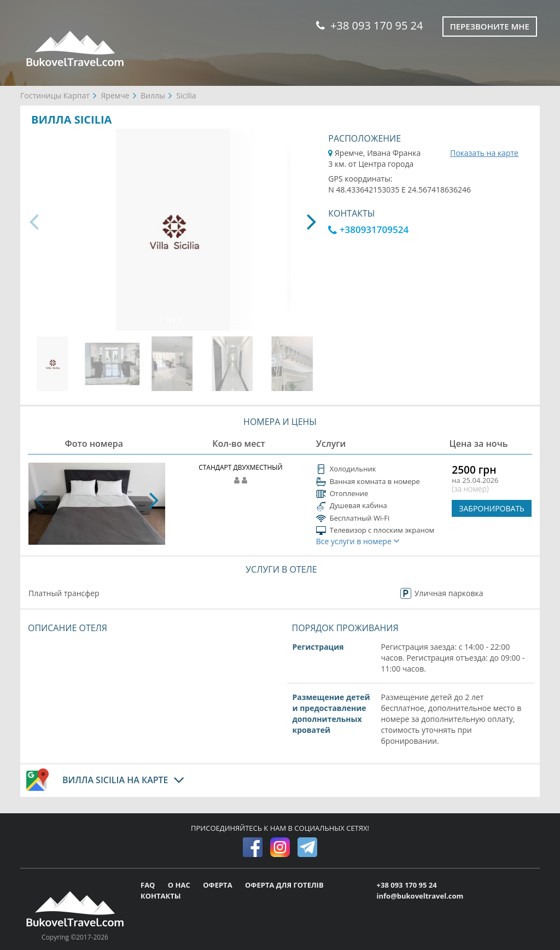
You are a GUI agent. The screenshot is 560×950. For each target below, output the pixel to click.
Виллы (153, 95)
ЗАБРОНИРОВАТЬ (492, 508)
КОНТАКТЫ (161, 896)
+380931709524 (368, 229)
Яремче (115, 95)
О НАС (180, 885)
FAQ (149, 885)
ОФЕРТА (218, 885)
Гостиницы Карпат (55, 95)
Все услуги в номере (358, 541)
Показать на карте (484, 153)
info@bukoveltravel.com (420, 896)
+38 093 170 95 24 (369, 25)
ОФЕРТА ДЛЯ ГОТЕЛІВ (284, 885)
